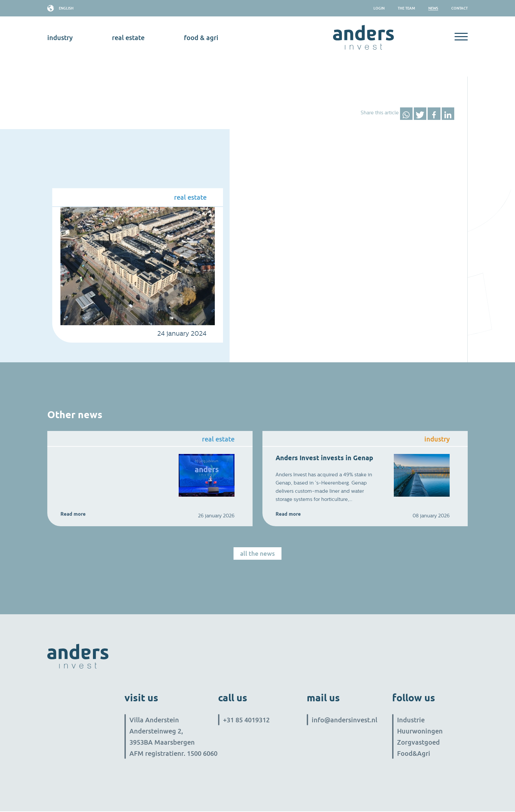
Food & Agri (201, 37)
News (433, 8)
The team (406, 8)
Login (379, 8)
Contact (459, 8)
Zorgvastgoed (418, 743)
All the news (257, 554)
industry (60, 37)
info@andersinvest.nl (345, 720)
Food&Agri (414, 754)
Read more (73, 514)
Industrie (411, 720)
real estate (128, 37)
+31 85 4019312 (246, 720)
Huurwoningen (420, 732)
